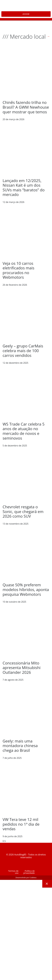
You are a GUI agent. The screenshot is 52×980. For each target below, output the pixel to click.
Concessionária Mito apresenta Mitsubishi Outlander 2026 (22, 668)
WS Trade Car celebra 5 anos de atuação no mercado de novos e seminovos (24, 431)
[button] (26, 19)
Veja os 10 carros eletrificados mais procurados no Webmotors (19, 270)
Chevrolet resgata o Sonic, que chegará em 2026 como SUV (23, 511)
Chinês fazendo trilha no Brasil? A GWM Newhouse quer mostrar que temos (26, 107)
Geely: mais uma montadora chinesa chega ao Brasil (20, 746)
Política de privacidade (29, 872)
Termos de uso (13, 872)
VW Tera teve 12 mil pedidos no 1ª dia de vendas (21, 824)
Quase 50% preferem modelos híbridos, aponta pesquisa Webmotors (26, 589)
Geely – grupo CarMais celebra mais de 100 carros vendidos (23, 351)
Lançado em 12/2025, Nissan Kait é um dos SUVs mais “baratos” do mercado (24, 188)
